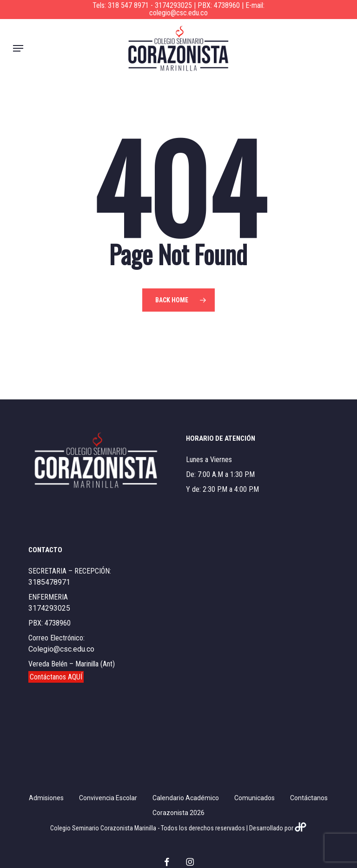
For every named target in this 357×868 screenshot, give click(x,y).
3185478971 (49, 582)
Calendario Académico (186, 798)
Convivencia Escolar (108, 798)
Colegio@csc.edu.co (61, 649)
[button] (18, 48)
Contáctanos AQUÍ (56, 677)
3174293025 (49, 608)
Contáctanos (309, 798)
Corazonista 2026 (178, 813)
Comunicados (255, 798)
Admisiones (46, 798)
